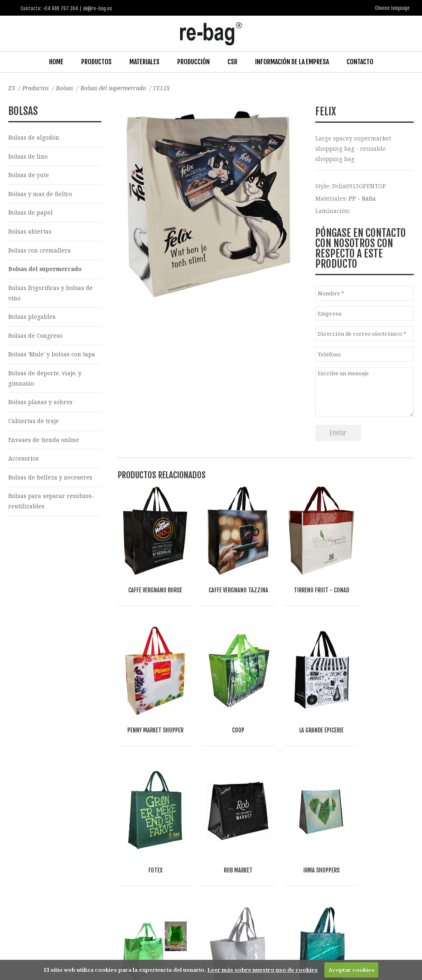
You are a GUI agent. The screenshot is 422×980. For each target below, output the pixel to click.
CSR (232, 61)
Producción (193, 61)
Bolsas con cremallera (40, 251)
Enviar (338, 433)
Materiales (144, 61)
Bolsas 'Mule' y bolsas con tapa (52, 357)
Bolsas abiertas (30, 232)
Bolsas (67, 88)
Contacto (360, 61)
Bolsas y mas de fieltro (40, 194)
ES (12, 88)
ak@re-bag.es (188, 947)
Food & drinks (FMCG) (144, 863)
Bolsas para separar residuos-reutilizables (51, 505)
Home (56, 61)
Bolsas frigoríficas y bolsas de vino (50, 295)
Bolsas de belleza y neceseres (50, 481)
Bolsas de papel (30, 213)
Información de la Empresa (292, 61)
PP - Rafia (362, 198)
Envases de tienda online (45, 443)
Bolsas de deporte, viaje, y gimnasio (45, 381)
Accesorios (23, 462)
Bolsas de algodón (34, 137)
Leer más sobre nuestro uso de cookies (263, 970)
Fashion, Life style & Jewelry (70, 863)
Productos (96, 61)
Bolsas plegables (32, 319)
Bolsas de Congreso (36, 338)
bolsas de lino (28, 156)
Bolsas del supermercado (117, 88)
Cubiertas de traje (34, 424)
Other (103, 873)
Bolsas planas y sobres (41, 405)
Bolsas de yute (29, 175)
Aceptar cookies (352, 970)
